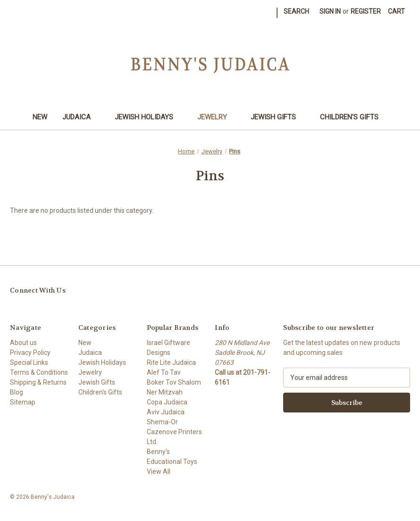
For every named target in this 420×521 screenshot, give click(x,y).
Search (296, 11)
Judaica (81, 117)
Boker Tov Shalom (174, 382)
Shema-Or (162, 422)
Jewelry (217, 117)
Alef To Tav (164, 372)
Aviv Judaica (166, 412)
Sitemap (23, 402)
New (40, 117)
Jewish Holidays (148, 117)
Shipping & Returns (38, 382)
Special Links (29, 362)
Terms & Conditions (39, 372)
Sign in (330, 11)
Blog (17, 392)
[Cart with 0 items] (396, 12)
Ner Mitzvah (165, 392)
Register (366, 11)
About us (23, 343)
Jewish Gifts (278, 117)
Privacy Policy (30, 353)
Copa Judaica (167, 402)
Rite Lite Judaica (171, 362)
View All (159, 471)
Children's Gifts (354, 117)
